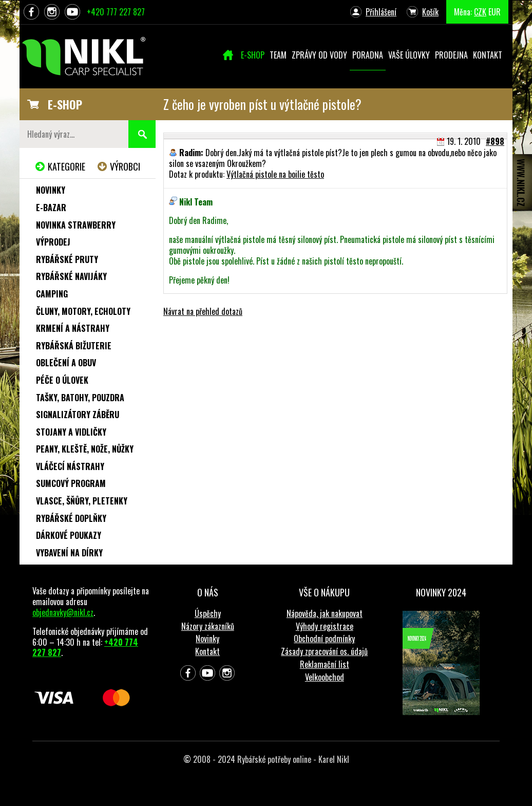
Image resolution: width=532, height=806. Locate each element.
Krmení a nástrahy (73, 328)
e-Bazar (51, 208)
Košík (430, 12)
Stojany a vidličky (71, 432)
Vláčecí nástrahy (70, 466)
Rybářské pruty (67, 259)
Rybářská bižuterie (74, 346)
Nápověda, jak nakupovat (325, 613)
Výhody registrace (325, 626)
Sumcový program (71, 483)
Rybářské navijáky (71, 276)
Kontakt (207, 651)
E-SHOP (65, 104)
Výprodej (53, 242)
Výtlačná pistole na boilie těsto (275, 174)
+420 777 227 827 (116, 12)
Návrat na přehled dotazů (203, 311)
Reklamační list (325, 664)
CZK (480, 12)
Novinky (51, 190)
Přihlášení (381, 12)
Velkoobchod (325, 677)
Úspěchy (208, 613)
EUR (495, 12)
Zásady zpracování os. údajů (324, 651)
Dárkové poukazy (69, 535)
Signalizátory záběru (78, 415)
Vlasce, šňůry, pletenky (82, 501)
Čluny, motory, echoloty (83, 311)
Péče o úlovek (62, 380)
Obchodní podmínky (324, 639)
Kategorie (66, 166)
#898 (495, 141)
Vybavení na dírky (69, 553)
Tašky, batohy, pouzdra (80, 398)
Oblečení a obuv (66, 363)
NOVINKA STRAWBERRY (76, 225)
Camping (52, 294)
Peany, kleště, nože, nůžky (85, 449)
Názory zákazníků (208, 626)
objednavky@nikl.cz (63, 612)
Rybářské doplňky (71, 518)
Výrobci (125, 166)
